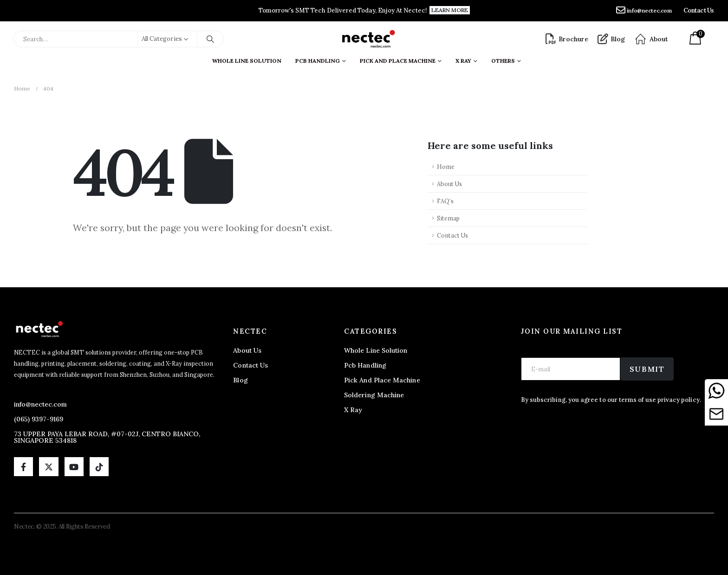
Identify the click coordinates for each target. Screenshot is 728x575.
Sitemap (448, 218)
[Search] (210, 39)
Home (446, 167)
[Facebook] (23, 467)
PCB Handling (318, 59)
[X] (49, 467)
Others (503, 59)
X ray (463, 59)
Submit (647, 369)
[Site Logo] (368, 39)
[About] (651, 39)
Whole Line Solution (247, 59)
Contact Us (452, 235)
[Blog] (611, 39)
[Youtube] (74, 467)
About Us (449, 184)
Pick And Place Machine (398, 59)
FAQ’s (445, 201)
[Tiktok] (99, 467)
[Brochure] (567, 39)
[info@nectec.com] (644, 11)
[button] (450, 10)
